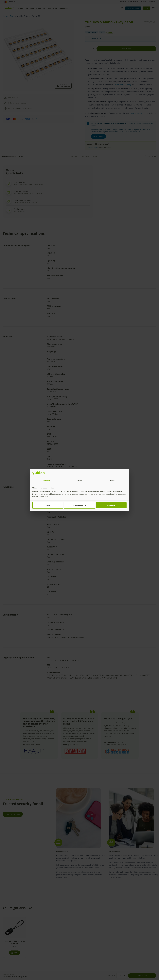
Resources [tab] (52, 8)
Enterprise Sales (133, 8)
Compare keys (92, 148)
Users (95, 156)
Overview (74, 156)
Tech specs (85, 156)
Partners (144, 2)
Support (152, 2)
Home (5, 16)
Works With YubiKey (123, 85)
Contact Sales (133, 2)
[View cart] (153, 8)
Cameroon (10, 2)
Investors (123, 2)
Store (146, 8)
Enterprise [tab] (41, 8)
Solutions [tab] (64, 8)
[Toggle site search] (122, 8)
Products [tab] (30, 8)
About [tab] (21, 8)
